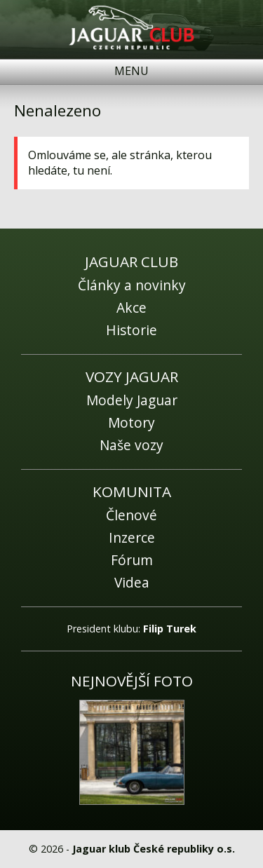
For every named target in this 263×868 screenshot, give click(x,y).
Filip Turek (170, 629)
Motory (131, 422)
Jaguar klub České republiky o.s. (154, 849)
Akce (131, 307)
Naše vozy (131, 445)
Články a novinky (132, 285)
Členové (131, 515)
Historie (131, 330)
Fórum (132, 560)
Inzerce (132, 537)
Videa (132, 582)
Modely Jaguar (132, 400)
